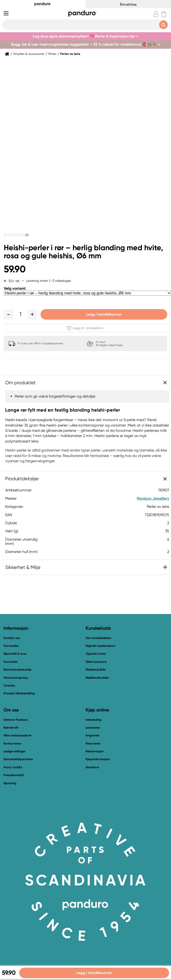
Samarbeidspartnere (18, 759)
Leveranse (93, 728)
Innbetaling (93, 720)
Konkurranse (12, 743)
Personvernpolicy (16, 678)
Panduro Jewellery (153, 498)
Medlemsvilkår (96, 670)
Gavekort (92, 767)
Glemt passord (96, 662)
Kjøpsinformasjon (98, 759)
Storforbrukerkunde (17, 670)
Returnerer (93, 743)
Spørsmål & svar (15, 654)
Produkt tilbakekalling (19, 693)
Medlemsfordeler (97, 678)
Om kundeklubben (98, 638)
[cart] (164, 14)
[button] (9, 314)
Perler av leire (70, 54)
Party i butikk (13, 767)
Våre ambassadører (18, 735)
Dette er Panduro (16, 720)
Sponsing (10, 783)
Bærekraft (11, 728)
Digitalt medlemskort (100, 646)
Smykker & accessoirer (29, 54)
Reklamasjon (95, 751)
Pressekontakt (14, 775)
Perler (52, 54)
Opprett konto (96, 654)
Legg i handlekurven (104, 314)
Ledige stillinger (14, 751)
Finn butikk (11, 646)
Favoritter (11, 662)
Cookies (9, 686)
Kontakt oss (12, 638)
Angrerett (92, 735)
